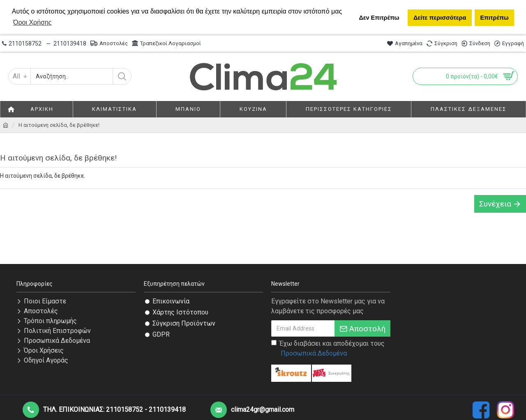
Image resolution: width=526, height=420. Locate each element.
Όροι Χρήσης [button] (32, 22)
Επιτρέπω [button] (494, 18)
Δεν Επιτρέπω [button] (379, 18)
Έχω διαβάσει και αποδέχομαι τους (328, 349)
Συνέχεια (495, 204)
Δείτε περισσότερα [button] (440, 18)
